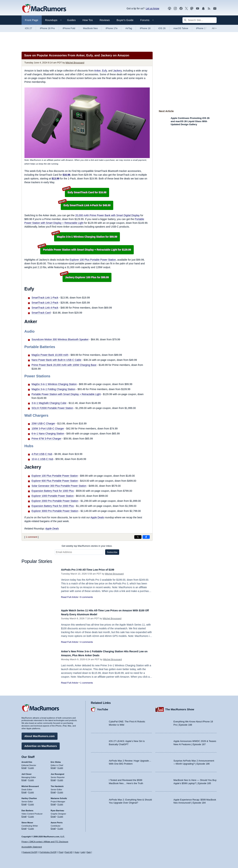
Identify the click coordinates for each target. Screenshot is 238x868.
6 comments (87, 597)
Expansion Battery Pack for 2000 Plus (53, 506)
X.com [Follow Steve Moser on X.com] (31, 827)
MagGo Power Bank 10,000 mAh (50, 355)
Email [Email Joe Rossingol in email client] (53, 778)
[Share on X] (138, 537)
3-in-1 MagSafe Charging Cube (49, 403)
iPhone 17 (201, 28)
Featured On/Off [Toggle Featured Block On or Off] (30, 852)
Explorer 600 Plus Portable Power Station (55, 481)
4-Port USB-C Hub (42, 454)
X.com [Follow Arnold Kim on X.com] (31, 766)
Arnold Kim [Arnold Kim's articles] (27, 760)
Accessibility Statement (32, 847)
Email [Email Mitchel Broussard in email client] (24, 790)
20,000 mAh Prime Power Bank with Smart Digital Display (107, 215)
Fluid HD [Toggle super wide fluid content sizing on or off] (69, 852)
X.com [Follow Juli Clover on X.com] (31, 778)
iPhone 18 (145, 28)
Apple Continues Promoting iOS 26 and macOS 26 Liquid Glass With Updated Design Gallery (190, 121)
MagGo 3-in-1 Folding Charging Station (54, 389)
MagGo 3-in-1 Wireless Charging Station (54, 384)
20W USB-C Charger (43, 423)
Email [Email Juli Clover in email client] (24, 778)
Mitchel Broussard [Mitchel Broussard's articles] (30, 784)
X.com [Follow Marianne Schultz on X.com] (60, 802)
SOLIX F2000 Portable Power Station (52, 408)
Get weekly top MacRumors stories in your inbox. (87, 546)
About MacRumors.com (40, 734)
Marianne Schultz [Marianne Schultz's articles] (59, 797)
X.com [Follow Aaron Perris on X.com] (60, 827)
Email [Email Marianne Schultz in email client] (53, 802)
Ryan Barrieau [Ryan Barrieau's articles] (57, 809)
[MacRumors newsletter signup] (215, 9)
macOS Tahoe (181, 28)
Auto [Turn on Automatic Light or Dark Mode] (77, 852)
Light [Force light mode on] (83, 852)
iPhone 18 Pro (47, 28)
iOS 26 (162, 28)
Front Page (32, 20)
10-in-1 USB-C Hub (43, 459)
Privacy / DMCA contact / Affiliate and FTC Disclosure (45, 842)
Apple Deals (97, 517)
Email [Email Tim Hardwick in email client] (53, 790)
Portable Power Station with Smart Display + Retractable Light (66, 394)
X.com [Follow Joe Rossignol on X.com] (60, 778)
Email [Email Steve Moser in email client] (24, 827)
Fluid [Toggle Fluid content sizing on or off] (61, 852)
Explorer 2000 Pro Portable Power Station (55, 501)
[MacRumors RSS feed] (209, 9)
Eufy (104, 71)
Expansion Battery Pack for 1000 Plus (53, 491)
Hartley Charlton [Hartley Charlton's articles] (29, 797)
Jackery (117, 71)
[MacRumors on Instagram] (175, 9)
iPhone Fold (69, 28)
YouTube (103, 708)
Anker (97, 71)
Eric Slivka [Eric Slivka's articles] (56, 760)
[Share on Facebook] (146, 537)
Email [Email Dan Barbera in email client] (24, 815)
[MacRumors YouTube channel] (198, 9)
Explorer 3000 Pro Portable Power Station (55, 511)
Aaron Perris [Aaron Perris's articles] (57, 821)
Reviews (105, 20)
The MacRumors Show (180, 708)
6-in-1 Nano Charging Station (48, 434)
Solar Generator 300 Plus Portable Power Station (59, 486)
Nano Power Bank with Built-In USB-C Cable (57, 360)
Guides (71, 20)
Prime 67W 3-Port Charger (47, 439)
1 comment (31, 537)
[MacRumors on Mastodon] (192, 9)
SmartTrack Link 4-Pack (45, 308)
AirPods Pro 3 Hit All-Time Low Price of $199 (93, 570)
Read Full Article (70, 597)
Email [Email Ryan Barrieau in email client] (53, 815)
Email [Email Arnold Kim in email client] (24, 766)
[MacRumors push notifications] (203, 9)
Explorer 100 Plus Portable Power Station (93, 260)
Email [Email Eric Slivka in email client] (53, 766)
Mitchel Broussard (75, 63)
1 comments (87, 683)
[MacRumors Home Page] (44, 9)
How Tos (88, 20)
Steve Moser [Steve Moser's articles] (27, 821)
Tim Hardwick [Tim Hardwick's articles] (57, 784)
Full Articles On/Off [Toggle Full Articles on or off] (48, 852)
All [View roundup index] (214, 28)
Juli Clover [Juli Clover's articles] (27, 772)
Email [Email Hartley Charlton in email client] (24, 802)
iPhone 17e (112, 28)
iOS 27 (29, 28)
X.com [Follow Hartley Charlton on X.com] (31, 802)
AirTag (129, 28)
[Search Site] (200, 20)
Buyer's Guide (125, 20)
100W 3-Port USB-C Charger (48, 429)
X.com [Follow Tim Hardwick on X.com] (60, 790)
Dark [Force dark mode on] (89, 852)
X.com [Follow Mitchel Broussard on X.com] (31, 790)
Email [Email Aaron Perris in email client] (53, 827)
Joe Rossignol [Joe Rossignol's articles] (57, 772)
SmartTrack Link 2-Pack (45, 303)
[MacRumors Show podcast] (170, 9)
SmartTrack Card (41, 313)
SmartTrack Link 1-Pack (45, 298)
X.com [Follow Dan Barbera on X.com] (31, 815)
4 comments (87, 642)
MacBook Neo (90, 28)
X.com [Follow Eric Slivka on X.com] (60, 766)
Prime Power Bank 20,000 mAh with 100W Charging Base (64, 365)
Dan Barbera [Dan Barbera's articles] (27, 809)
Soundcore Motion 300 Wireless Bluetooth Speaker (60, 339)
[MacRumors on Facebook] (181, 9)
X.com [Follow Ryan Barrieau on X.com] (60, 815)
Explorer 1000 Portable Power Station (53, 496)
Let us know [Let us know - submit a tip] (153, 8)
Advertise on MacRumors (41, 744)
